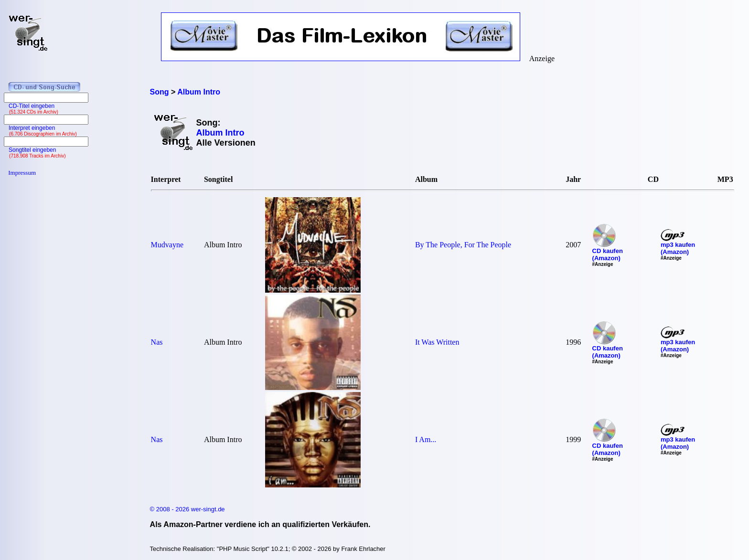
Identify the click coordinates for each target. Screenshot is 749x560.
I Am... (426, 439)
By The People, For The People (463, 245)
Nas (157, 342)
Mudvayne (167, 245)
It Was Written (437, 342)
